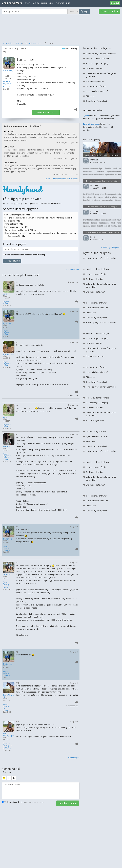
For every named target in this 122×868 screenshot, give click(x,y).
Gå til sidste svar (72, 270)
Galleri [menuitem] (28, 3)
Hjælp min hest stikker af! (97, 91)
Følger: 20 (7, 362)
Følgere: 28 (7, 364)
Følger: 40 (7, 743)
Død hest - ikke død (95, 68)
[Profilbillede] (10, 63)
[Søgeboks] (35, 11)
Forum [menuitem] (44, 3)
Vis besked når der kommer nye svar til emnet (23, 802)
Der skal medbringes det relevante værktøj (25, 255)
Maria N (6, 446)
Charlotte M (8, 575)
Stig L (93, 237)
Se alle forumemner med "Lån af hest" (61, 179)
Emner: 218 (7, 710)
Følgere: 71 (7, 456)
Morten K (94, 160)
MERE (69, 3)
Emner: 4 (7, 86)
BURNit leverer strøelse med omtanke (102, 232)
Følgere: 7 (7, 84)
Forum (19, 43)
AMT (5, 294)
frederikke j (8, 323)
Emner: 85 (7, 588)
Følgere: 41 (7, 302)
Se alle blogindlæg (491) (111, 247)
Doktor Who (8, 354)
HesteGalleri (12, 3)
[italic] (9, 778)
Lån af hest (9, 131)
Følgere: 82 (7, 706)
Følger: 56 (7, 454)
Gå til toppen (74, 758)
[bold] (14, 778)
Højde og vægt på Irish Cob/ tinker (101, 54)
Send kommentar (68, 803)
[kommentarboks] (41, 791)
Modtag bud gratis (12, 261)
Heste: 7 (6, 747)
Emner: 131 (7, 304)
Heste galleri (7, 43)
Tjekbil (86, 116)
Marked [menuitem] (36, 3)
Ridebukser (91, 96)
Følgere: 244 (8, 745)
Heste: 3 (6, 586)
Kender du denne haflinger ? (98, 59)
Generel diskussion (33, 43)
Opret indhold (109, 11)
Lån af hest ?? (10, 163)
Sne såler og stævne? (95, 81)
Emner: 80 (7, 460)
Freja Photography (9, 735)
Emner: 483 (7, 749)
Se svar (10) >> (46, 112)
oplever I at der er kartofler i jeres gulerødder (101, 75)
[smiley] (4, 778)
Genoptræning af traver (96, 86)
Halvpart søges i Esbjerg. (97, 63)
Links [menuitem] (51, 3)
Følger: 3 (6, 582)
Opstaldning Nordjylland (96, 101)
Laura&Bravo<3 (9, 696)
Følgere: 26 (7, 584)
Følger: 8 (6, 81)
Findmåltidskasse (91, 124)
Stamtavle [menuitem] (60, 3)
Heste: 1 (6, 458)
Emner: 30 (7, 366)
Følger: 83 (7, 704)
